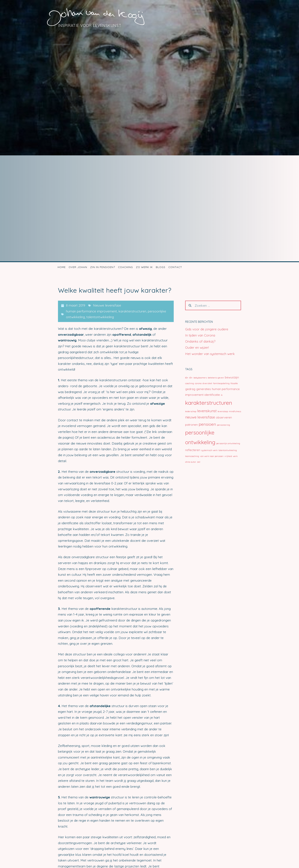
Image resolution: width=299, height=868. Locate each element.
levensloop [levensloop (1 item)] (223, 411)
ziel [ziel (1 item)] (199, 462)
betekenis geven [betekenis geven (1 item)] (216, 378)
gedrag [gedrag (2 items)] (190, 389)
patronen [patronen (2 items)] (191, 425)
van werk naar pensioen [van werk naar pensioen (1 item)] (212, 456)
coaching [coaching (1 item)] (190, 383)
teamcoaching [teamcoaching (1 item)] (192, 456)
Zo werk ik (144, 267)
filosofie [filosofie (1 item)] (234, 383)
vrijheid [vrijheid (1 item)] (228, 456)
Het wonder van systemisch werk (210, 354)
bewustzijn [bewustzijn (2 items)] (232, 377)
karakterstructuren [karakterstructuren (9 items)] (209, 403)
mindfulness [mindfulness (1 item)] (235, 411)
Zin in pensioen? (103, 267)
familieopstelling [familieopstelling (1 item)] (221, 383)
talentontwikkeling (100, 317)
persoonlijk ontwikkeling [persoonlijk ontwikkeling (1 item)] (228, 443)
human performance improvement (91, 311)
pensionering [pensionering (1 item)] (223, 425)
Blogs (161, 267)
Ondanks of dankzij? (200, 341)
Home (62, 267)
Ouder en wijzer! (197, 347)
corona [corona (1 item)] (198, 383)
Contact (175, 267)
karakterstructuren (132, 311)
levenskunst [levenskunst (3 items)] (207, 411)
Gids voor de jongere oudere (207, 329)
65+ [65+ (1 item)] (191, 378)
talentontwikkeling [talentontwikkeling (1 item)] (228, 450)
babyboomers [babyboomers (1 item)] (200, 378)
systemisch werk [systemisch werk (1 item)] (209, 450)
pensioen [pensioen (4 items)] (207, 424)
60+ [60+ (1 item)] (187, 378)
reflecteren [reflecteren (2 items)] (193, 450)
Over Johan (78, 267)
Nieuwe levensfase (107, 305)
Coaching (125, 267)
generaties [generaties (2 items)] (204, 389)
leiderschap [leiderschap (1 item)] (191, 411)
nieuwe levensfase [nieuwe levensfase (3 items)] (200, 417)
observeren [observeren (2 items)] (224, 417)
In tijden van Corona (200, 335)
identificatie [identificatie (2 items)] (212, 395)
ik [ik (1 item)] (222, 395)
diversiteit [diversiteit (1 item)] (207, 383)
